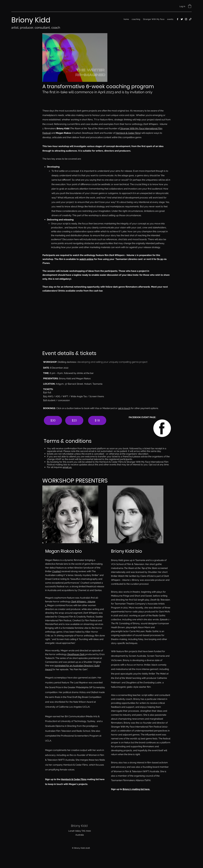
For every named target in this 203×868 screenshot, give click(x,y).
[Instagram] (186, 19)
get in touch (124, 408)
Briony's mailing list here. (136, 789)
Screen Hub (63, 639)
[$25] (74, 420)
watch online (86, 259)
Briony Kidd (32, 20)
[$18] (97, 420)
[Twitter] (182, 19)
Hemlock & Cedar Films (128, 133)
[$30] (53, 420)
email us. (67, 467)
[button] (190, 6)
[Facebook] (178, 19)
